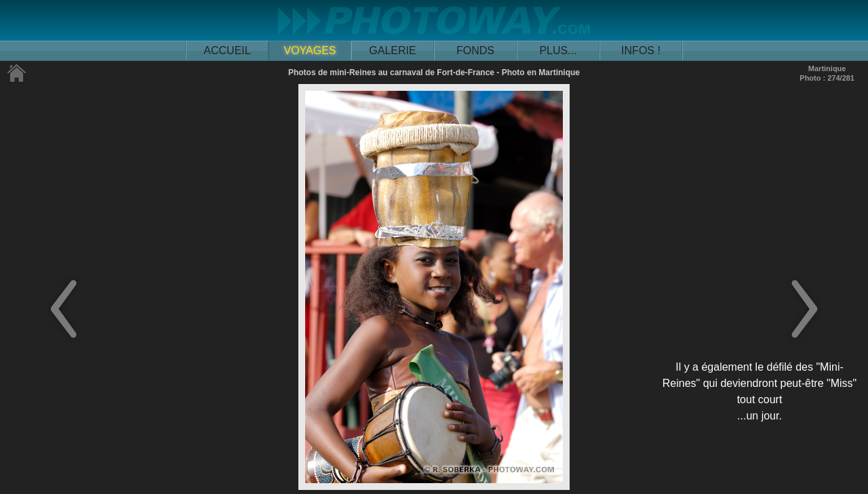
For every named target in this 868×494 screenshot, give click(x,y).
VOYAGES (310, 50)
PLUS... (558, 50)
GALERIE (392, 50)
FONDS (475, 50)
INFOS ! (641, 50)
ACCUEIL (227, 50)
